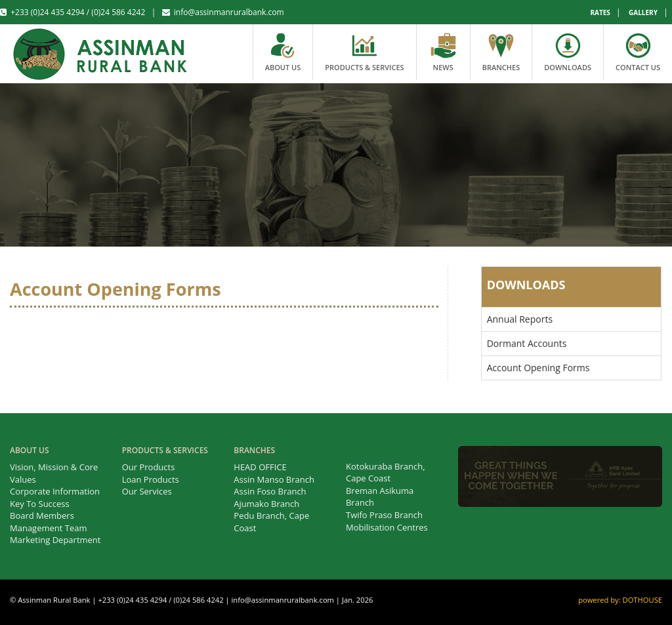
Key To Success (40, 504)
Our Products (149, 467)
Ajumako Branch (266, 504)
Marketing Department (55, 540)
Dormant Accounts (527, 343)
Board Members (42, 515)
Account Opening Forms (538, 368)
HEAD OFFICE (260, 467)
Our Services (147, 491)
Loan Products (151, 479)
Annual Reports (520, 319)
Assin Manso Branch (274, 479)
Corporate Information (55, 491)
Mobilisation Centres (387, 527)
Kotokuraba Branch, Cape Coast (386, 473)
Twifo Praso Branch (384, 515)
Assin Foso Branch (270, 491)
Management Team (49, 528)
